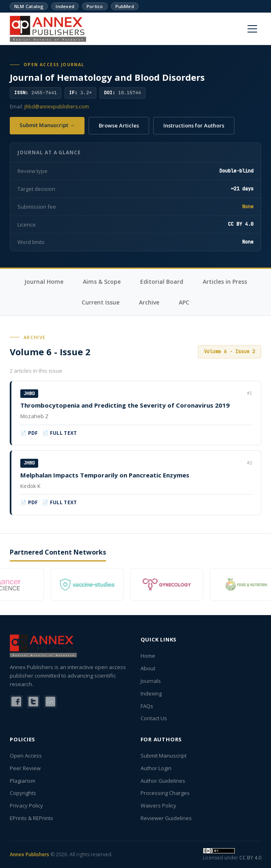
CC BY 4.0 (250, 858)
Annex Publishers (29, 854)
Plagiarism (23, 781)
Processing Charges (165, 793)
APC (184, 302)
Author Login (156, 768)
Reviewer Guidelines (166, 818)
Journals (151, 681)
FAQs (147, 706)
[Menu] (252, 29)
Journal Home (44, 282)
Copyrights (23, 793)
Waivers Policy (158, 805)
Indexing (151, 693)
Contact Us (154, 718)
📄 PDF (29, 433)
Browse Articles (119, 125)
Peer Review (25, 768)
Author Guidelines (163, 781)
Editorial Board (162, 282)
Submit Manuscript (164, 756)
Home (148, 656)
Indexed (65, 6)
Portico (95, 6)
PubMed (125, 6)
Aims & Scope (102, 282)
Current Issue (101, 302)
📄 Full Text (60, 433)
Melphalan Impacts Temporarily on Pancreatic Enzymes (105, 475)
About (148, 668)
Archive (149, 302)
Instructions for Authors (194, 125)
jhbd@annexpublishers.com (57, 107)
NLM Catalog (29, 6)
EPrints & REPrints (31, 818)
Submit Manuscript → (47, 125)
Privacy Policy (26, 805)
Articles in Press (225, 282)
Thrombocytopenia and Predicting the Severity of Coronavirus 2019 (125, 405)
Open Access (26, 756)
